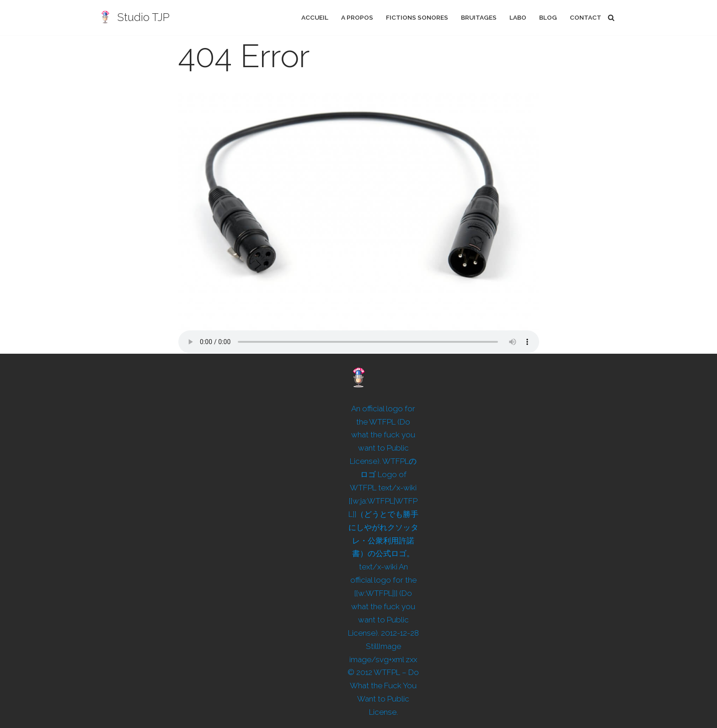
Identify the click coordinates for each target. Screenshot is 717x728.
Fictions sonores (417, 17)
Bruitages (479, 17)
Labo (518, 17)
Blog (548, 17)
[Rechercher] (611, 18)
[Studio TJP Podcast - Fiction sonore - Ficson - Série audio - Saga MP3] (134, 18)
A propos (357, 17)
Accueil (315, 17)
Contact (586, 17)
